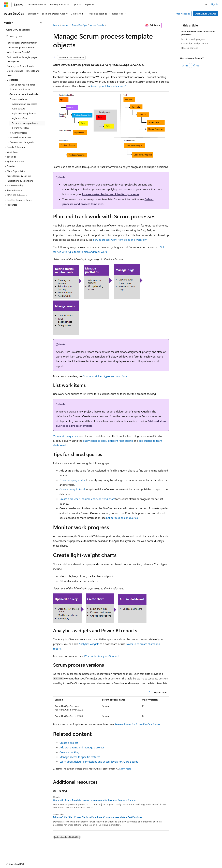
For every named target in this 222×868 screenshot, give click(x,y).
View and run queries (65, 436)
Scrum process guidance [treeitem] (25, 123)
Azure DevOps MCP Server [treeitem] (21, 47)
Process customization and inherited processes (111, 194)
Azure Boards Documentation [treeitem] (22, 43)
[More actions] (166, 25)
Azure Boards (97, 25)
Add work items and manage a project (82, 747)
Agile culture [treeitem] (19, 109)
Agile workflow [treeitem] (20, 118)
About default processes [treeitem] (25, 104)
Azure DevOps (79, 25)
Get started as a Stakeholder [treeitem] (24, 94)
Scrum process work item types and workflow (120, 240)
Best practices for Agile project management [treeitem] (23, 59)
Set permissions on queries (122, 518)
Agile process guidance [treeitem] (24, 113)
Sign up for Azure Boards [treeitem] (22, 85)
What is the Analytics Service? (102, 656)
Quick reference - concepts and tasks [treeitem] (23, 73)
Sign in (214, 4)
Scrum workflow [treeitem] (20, 128)
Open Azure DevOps (205, 14)
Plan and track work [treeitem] (20, 89)
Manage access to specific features (80, 757)
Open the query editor (72, 480)
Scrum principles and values (107, 86)
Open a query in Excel (72, 489)
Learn (56, 25)
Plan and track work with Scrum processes (198, 33)
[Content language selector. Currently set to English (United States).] (19, 863)
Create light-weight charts (195, 43)
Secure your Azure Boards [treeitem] (20, 66)
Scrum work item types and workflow (105, 376)
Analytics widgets (89, 644)
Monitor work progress (193, 39)
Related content (190, 48)
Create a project (69, 743)
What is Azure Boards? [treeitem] (18, 52)
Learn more (125, 769)
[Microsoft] (6, 5)
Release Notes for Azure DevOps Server (138, 724)
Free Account (183, 14)
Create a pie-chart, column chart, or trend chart (87, 499)
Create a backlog (69, 752)
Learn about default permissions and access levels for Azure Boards (99, 762)
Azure (65, 25)
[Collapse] (41, 23)
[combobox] (25, 30)
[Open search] (206, 5)
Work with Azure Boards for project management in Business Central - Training (95, 800)
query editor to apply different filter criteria (108, 441)
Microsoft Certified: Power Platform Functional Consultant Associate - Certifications (97, 817)
